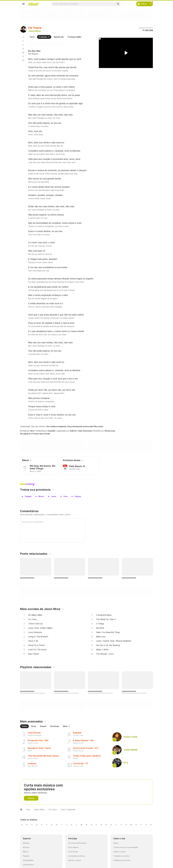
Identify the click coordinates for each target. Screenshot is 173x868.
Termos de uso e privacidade (126, 847)
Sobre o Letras (120, 852)
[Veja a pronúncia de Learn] (52, 496)
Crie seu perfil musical (77, 843)
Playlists (26, 856)
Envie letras (73, 852)
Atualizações (28, 860)
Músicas (26, 843)
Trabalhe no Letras (121, 856)
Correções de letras (77, 856)
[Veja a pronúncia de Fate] (64, 496)
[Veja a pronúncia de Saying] (76, 496)
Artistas (26, 847)
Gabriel (73, 431)
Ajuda (116, 843)
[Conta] (151, 4)
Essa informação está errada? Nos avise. (86, 426)
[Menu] (23, 4)
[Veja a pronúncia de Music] (40, 496)
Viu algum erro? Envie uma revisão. (35, 434)
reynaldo (51, 431)
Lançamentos (28, 865)
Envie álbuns (73, 847)
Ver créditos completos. (57, 427)
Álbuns (26, 852)
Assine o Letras (75, 860)
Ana (32, 431)
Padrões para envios (122, 860)
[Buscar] (118, 4)
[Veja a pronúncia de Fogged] (26, 496)
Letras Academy (86, 484)
